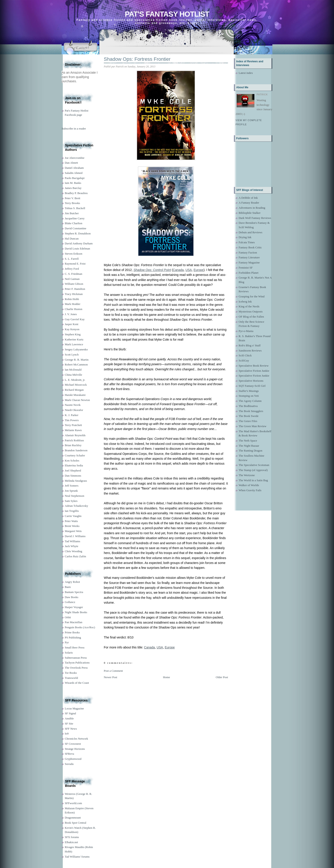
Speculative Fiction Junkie (254, 371)
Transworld (71, 678)
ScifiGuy (244, 360)
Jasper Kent (72, 324)
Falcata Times (247, 242)
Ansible (69, 718)
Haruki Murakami (75, 395)
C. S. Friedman (74, 274)
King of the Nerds (249, 306)
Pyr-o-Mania (246, 331)
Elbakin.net (71, 842)
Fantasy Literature (249, 257)
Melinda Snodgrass (76, 481)
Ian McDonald (73, 370)
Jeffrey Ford (72, 269)
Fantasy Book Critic (250, 247)
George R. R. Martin (77, 360)
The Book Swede (249, 416)
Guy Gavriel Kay (75, 319)
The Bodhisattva (248, 406)
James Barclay (73, 188)
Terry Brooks (72, 203)
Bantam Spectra (74, 592)
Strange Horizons (75, 749)
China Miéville (73, 375)
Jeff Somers (72, 486)
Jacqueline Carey (75, 218)
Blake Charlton (74, 223)
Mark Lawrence (74, 344)
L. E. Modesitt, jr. (75, 380)
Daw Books (72, 597)
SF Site (69, 724)
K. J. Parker (72, 415)
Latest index (246, 73)
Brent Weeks (72, 526)
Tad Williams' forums (77, 857)
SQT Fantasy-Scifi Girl (252, 386)
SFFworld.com (73, 803)
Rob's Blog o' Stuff (250, 345)
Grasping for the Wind (252, 296)
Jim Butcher (72, 213)
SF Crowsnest (73, 744)
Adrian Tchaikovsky (76, 506)
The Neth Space (248, 441)
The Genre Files (248, 421)
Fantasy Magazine (249, 262)
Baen (68, 587)
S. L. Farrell (72, 259)
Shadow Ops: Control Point (152, 270)
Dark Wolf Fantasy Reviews (255, 218)
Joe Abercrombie (75, 158)
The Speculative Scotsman (254, 465)
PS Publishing (73, 637)
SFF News (71, 729)
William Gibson (74, 284)
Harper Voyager (74, 607)
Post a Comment (113, 671)
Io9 (67, 733)
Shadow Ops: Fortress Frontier (137, 59)
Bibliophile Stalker (250, 213)
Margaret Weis (73, 531)
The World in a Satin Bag (253, 480)
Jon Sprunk (71, 491)
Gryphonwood (73, 759)
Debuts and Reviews (250, 232)
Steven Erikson (74, 254)
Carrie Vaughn (73, 516)
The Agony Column (250, 401)
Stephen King (73, 334)
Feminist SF (246, 268)
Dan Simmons (73, 476)
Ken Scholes (72, 461)
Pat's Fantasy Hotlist (167, 14)
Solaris (69, 653)
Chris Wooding (74, 551)
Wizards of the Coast (77, 683)
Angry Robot (72, 582)
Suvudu (69, 764)
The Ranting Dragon (250, 451)
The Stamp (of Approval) (253, 470)
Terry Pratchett (73, 425)
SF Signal (70, 713)
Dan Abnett (71, 163)
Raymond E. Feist (75, 264)
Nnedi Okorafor (74, 410)
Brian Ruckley (73, 445)
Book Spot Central (76, 823)
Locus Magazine (74, 708)
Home (167, 677)
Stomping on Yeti (249, 396)
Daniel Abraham (74, 168)
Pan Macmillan (74, 622)
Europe (199, 270)
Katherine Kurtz (74, 339)
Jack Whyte (72, 546)
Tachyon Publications (77, 663)
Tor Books (71, 673)
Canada (178, 270)
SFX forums (72, 837)
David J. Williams (75, 536)
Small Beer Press (75, 647)
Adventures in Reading (252, 208)
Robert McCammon (76, 364)
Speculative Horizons (251, 381)
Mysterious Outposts (251, 311)
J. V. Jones (71, 314)
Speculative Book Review (254, 366)
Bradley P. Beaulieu (76, 193)
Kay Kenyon (72, 329)
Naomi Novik (73, 405)
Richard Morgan (74, 390)
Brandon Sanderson (76, 450)
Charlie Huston (74, 309)
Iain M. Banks (73, 183)
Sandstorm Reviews (250, 351)
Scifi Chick (245, 355)
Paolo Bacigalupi (75, 178)
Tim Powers (72, 420)
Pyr (67, 642)
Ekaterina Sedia (74, 465)
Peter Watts (71, 521)
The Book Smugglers (251, 411)
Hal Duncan (72, 239)
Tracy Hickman (74, 294)
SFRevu (69, 754)
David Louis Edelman (77, 248)
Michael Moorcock (76, 385)
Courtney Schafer (75, 455)
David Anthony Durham (79, 243)
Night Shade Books (76, 612)
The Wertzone (247, 475)
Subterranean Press (76, 658)
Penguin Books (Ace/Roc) (80, 627)
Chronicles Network (76, 739)
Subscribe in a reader (74, 129)
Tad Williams (72, 541)
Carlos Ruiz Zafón (75, 556)
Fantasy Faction (248, 252)
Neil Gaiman (72, 279)
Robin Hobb (72, 299)
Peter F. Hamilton (75, 289)
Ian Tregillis (72, 511)
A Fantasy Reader (249, 203)
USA (189, 270)
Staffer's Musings (249, 391)
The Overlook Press (76, 668)
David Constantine (76, 228)
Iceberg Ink (245, 301)
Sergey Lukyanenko (76, 349)
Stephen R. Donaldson (78, 233)
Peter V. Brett (73, 198)
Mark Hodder (73, 304)
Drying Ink (245, 237)
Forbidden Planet (249, 273)
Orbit (68, 617)
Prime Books (72, 632)
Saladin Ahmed (74, 173)
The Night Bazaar (249, 446)
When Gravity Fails (250, 490)
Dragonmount (73, 818)
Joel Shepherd (73, 470)
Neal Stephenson (75, 496)
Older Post (222, 677)
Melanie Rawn (73, 430)
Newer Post (110, 677)
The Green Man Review (252, 426)
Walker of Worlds (249, 485)
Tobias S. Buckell (75, 208)
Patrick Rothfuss (74, 440)
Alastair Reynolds (75, 435)
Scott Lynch (72, 354)
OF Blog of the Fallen (251, 317)
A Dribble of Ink (248, 198)
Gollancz (70, 602)
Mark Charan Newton (77, 400)
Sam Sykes (71, 501)
